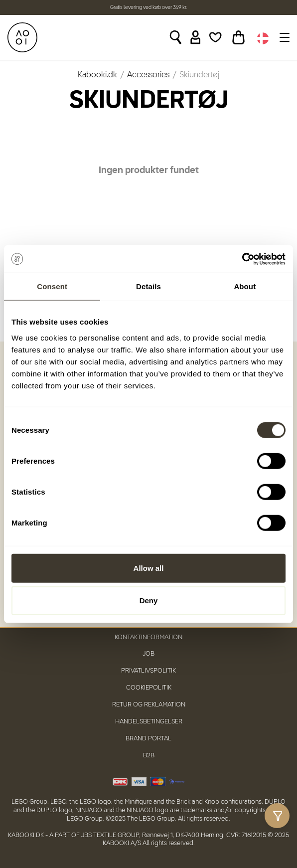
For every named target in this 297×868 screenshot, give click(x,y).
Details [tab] (148, 286)
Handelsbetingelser (149, 722)
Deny (149, 601)
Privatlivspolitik (148, 671)
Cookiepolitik (149, 688)
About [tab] (245, 286)
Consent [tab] (52, 286)
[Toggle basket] (238, 37)
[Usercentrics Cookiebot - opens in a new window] (242, 259)
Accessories (148, 75)
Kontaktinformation (148, 637)
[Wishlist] (216, 37)
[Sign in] (196, 37)
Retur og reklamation (149, 705)
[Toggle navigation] (283, 37)
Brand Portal (148, 739)
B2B (149, 756)
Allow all (149, 568)
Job (148, 654)
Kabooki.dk (97, 75)
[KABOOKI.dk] (22, 37)
